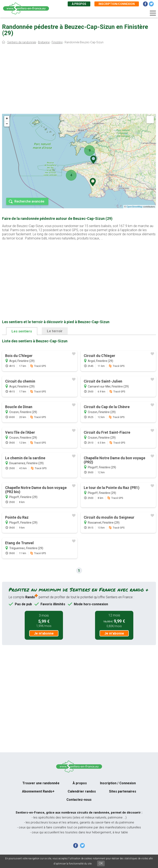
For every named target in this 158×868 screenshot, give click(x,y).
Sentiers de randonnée (22, 42)
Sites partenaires (123, 791)
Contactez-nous (79, 800)
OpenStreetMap (135, 207)
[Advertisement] (79, 80)
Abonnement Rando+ (38, 791)
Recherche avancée (29, 201)
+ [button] (7, 119)
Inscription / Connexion (118, 783)
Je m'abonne (44, 633)
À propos (79, 4)
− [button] (7, 124)
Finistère (57, 42)
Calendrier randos (82, 791)
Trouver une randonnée (41, 783)
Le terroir (55, 331)
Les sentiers (22, 331)
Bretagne (44, 42)
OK (101, 863)
